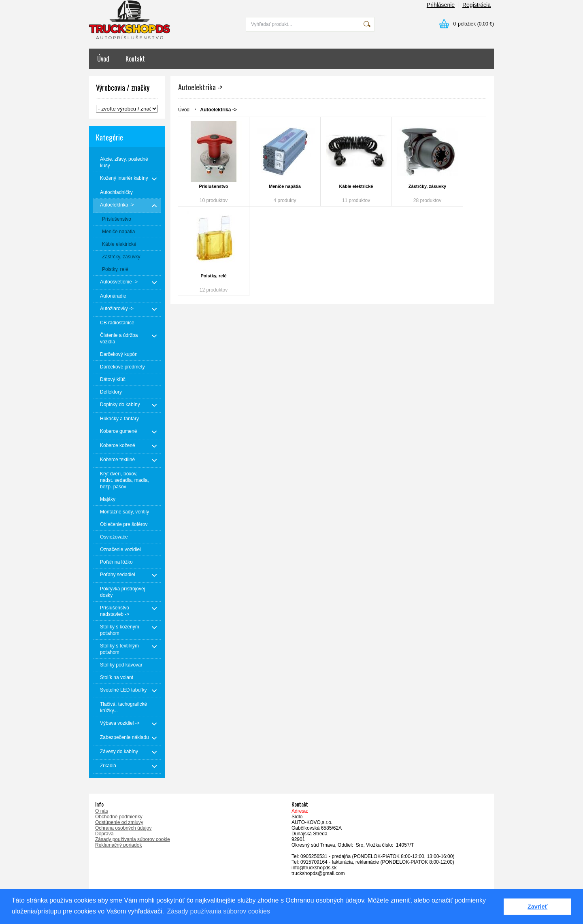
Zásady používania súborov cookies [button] (219, 911)
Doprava (104, 834)
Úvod (103, 59)
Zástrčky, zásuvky (427, 186)
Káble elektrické (356, 186)
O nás (102, 811)
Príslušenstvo (213, 186)
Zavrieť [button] (537, 907)
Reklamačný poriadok (118, 845)
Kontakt (135, 59)
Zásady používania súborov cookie (133, 839)
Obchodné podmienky (119, 817)
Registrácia (477, 5)
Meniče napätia (285, 186)
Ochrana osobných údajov (123, 828)
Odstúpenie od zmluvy (119, 822)
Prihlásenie (441, 5)
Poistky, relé (214, 276)
